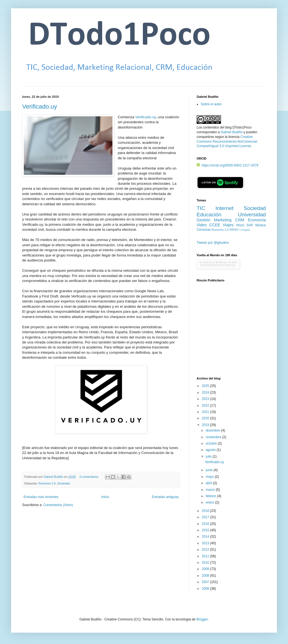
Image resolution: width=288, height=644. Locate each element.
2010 (206, 563)
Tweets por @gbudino (213, 243)
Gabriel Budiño (54, 477)
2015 (206, 530)
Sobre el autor (211, 104)
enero (210, 502)
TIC (201, 208)
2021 (206, 412)
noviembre (214, 437)
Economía (257, 220)
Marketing (223, 220)
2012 (206, 550)
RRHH (234, 230)
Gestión (204, 220)
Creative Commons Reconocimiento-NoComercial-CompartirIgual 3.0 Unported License (227, 142)
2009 (206, 569)
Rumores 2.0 (47, 483)
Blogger (202, 619)
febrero (211, 496)
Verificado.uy (40, 107)
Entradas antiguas (165, 497)
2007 (206, 582)
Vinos (240, 225)
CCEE (215, 225)
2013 (206, 543)
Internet (224, 208)
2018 (206, 511)
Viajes (228, 225)
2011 (206, 556)
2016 (206, 524)
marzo (211, 490)
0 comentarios (89, 477)
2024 (206, 392)
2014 (206, 537)
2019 (206, 425)
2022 (206, 406)
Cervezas (204, 230)
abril (209, 483)
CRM (240, 220)
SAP (250, 225)
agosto (211, 450)
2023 (206, 399)
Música (261, 225)
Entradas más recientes (41, 497)
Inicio (105, 497)
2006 (206, 589)
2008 (206, 576)
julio (209, 456)
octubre (212, 443)
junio (210, 470)
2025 (206, 386)
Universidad (252, 215)
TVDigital (244, 230)
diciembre (213, 430)
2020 (206, 418)
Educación (209, 215)
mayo (210, 477)
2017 (206, 517)
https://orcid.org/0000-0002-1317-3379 (227, 165)
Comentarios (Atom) (58, 505)
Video (202, 225)
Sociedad (64, 483)
